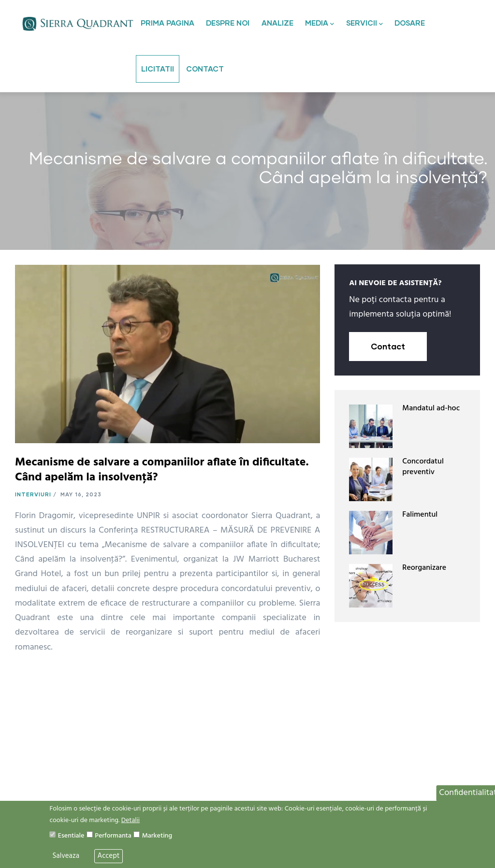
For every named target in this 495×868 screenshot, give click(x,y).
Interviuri (33, 494)
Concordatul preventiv (423, 467)
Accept (109, 856)
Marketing (157, 836)
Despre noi (228, 23)
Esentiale (71, 836)
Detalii (131, 820)
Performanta (113, 836)
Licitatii (158, 69)
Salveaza (66, 856)
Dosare (410, 23)
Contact (205, 69)
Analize (277, 23)
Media (320, 24)
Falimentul (420, 515)
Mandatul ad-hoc (431, 408)
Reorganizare (424, 568)
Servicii (364, 24)
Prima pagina (167, 23)
